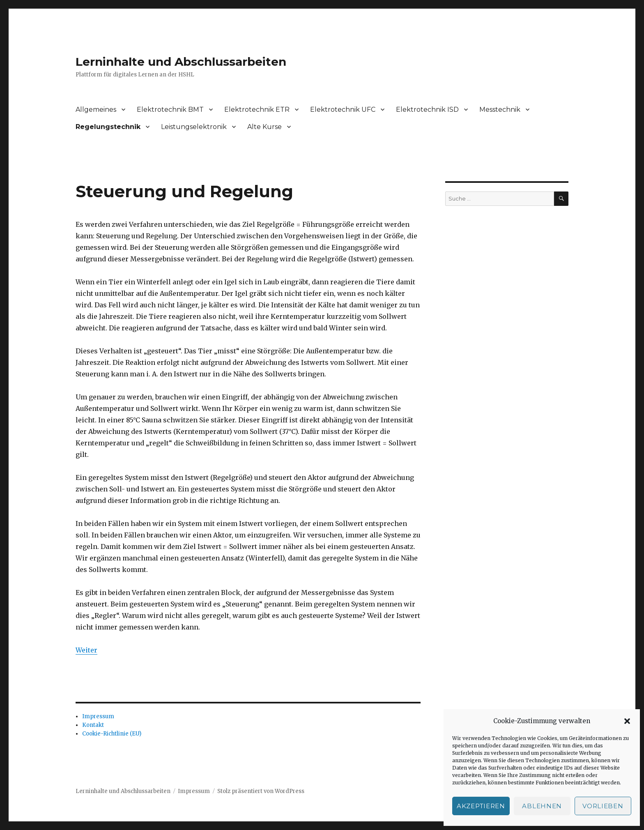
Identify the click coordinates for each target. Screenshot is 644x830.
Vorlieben (603, 806)
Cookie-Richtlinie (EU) (112, 734)
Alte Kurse (264, 127)
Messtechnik (500, 110)
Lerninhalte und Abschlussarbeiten (181, 62)
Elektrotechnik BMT (170, 110)
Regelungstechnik (108, 127)
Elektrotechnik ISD (427, 110)
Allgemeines (96, 110)
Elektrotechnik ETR (257, 110)
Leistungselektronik (194, 127)
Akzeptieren (481, 806)
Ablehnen (542, 806)
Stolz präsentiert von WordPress (261, 791)
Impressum (98, 716)
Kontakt (93, 725)
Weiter (86, 650)
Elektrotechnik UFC (343, 110)
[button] (627, 721)
